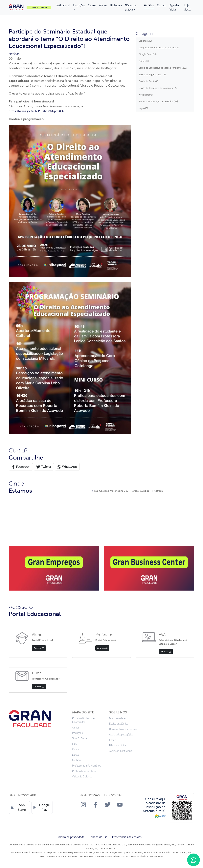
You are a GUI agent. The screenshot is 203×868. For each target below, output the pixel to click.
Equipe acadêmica (119, 724)
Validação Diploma (82, 777)
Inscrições (79, 5)
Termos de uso (98, 837)
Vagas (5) (143, 108)
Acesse (39, 648)
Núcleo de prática (131, 7)
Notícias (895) (146, 95)
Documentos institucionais (123, 729)
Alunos (103, 5)
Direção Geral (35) (148, 54)
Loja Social (188, 7)
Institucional (63, 5)
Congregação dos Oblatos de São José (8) (159, 47)
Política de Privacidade (84, 771)
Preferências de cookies (127, 837)
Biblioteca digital (118, 745)
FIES (75, 744)
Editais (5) (144, 61)
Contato (162, 5)
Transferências (80, 738)
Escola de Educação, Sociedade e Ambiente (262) (163, 68)
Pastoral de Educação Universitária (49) (158, 101)
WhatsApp (67, 467)
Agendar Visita (174, 7)
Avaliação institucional (121, 751)
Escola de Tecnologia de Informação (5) (158, 88)
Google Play (42, 807)
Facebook (21, 467)
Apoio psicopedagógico (121, 735)
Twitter (44, 467)
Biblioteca (116, 5)
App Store (18, 807)
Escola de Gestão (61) (149, 81)
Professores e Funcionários (87, 766)
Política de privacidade (71, 837)
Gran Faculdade (117, 718)
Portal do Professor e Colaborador (83, 720)
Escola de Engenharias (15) (152, 74)
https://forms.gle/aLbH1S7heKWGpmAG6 (36, 111)
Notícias (149, 5)
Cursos (92, 5)
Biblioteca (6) (145, 41)
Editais (76, 755)
